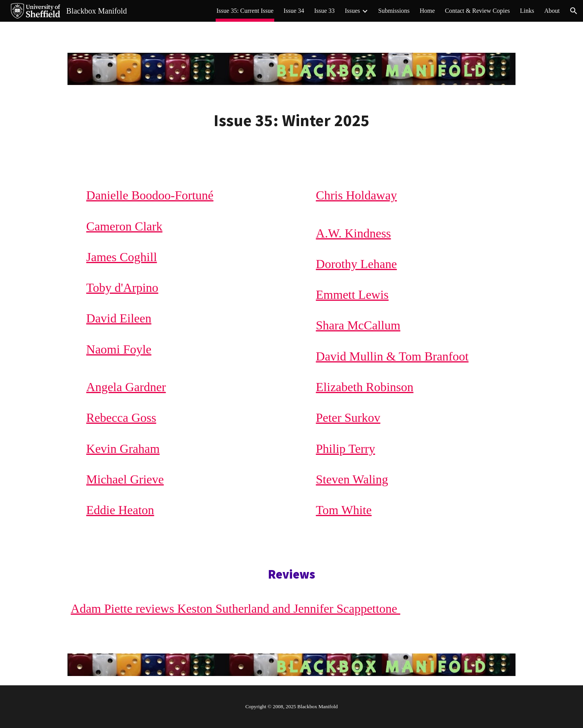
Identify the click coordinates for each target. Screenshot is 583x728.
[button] (574, 11)
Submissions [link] (394, 11)
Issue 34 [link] (294, 11)
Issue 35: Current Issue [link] (245, 11)
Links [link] (527, 11)
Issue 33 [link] (324, 11)
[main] (291, 120)
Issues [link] (352, 11)
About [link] (552, 11)
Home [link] (427, 11)
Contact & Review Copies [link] (477, 11)
